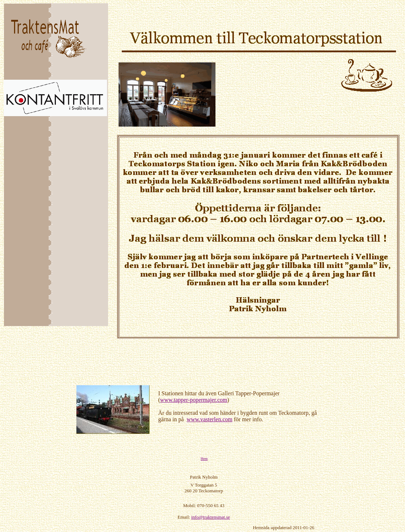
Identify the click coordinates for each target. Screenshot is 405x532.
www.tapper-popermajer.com (193, 400)
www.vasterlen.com (210, 419)
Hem (204, 459)
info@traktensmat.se (211, 517)
